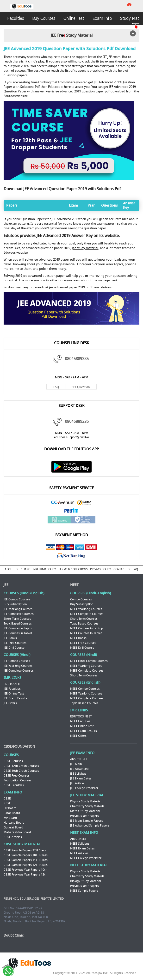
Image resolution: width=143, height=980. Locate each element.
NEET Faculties (80, 721)
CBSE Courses (13, 761)
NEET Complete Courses (87, 614)
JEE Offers (10, 703)
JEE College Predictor (84, 788)
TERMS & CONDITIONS (73, 569)
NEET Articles (79, 853)
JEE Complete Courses (19, 614)
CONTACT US (122, 569)
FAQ (56, 387)
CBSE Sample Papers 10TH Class (26, 855)
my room (138, 6)
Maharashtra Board (17, 832)
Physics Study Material (86, 801)
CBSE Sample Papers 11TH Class (26, 860)
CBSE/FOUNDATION (19, 747)
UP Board (10, 808)
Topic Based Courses (18, 624)
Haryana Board (14, 823)
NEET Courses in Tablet (86, 633)
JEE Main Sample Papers (87, 821)
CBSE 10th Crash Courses (21, 771)
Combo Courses (81, 599)
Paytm (72, 511)
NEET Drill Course (82, 648)
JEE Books (10, 638)
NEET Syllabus (80, 844)
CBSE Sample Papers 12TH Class (26, 865)
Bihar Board (12, 813)
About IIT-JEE (79, 759)
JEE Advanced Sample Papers (90, 826)
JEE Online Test (14, 694)
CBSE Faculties (14, 785)
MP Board (10, 818)
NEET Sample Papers (84, 891)
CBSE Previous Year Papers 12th (25, 875)
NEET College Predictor (86, 858)
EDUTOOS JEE (13, 684)
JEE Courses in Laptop (18, 628)
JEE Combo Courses (17, 599)
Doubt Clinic (14, 935)
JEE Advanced (79, 769)
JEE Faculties (12, 689)
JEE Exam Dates (81, 778)
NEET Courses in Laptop (87, 628)
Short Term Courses (17, 619)
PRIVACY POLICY (100, 569)
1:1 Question (81, 387)
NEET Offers (78, 736)
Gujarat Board (13, 827)
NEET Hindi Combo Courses (89, 661)
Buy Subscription (15, 604)
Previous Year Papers (84, 816)
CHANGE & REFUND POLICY (38, 569)
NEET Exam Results (84, 731)
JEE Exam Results (15, 698)
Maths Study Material (85, 811)
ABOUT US (11, 569)
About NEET (78, 839)
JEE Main (76, 764)
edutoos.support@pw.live (71, 437)
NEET (74, 585)
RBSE (7, 803)
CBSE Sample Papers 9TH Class (25, 850)
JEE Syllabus (78, 774)
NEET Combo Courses (85, 689)
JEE (6, 585)
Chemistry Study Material (88, 806)
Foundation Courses (18, 780)
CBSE (7, 799)
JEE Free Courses (15, 643)
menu (5, 6)
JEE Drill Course (14, 648)
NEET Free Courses (83, 643)
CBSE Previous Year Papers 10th (25, 870)
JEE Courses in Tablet (18, 633)
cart (126, 6)
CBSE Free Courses (17, 776)
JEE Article (77, 783)
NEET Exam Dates (82, 848)
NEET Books (78, 638)
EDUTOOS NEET (81, 716)
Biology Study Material (86, 881)
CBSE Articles (13, 837)
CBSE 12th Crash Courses (21, 766)
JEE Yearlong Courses (18, 609)
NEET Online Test (82, 726)
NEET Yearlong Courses (86, 609)
